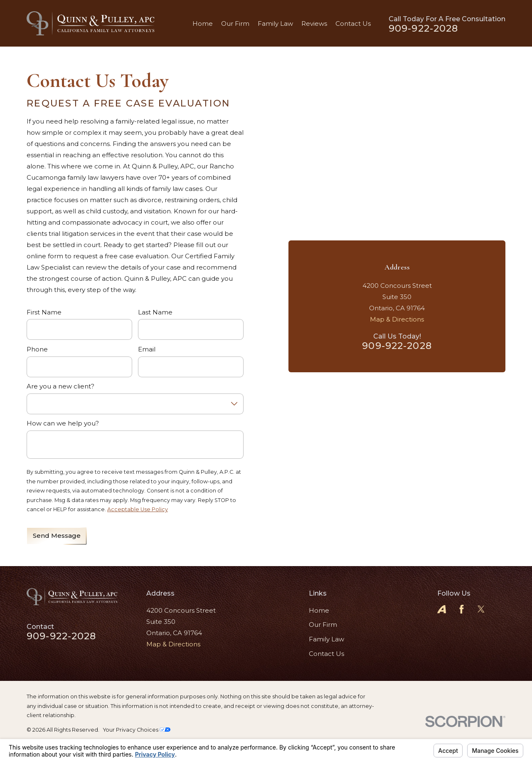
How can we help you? (63, 423)
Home (319, 610)
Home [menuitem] (203, 24)
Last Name (155, 312)
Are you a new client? (60, 386)
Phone (37, 349)
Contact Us (326, 654)
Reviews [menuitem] (314, 24)
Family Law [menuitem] (275, 24)
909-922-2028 (424, 28)
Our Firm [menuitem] (235, 24)
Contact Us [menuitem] (353, 24)
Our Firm (323, 625)
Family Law (326, 639)
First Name (44, 312)
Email (147, 349)
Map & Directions (397, 319)
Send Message (57, 536)
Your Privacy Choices (137, 730)
